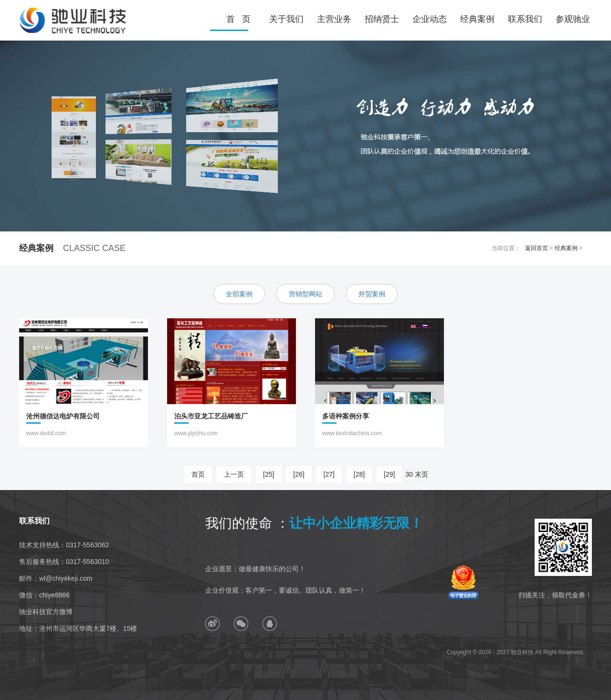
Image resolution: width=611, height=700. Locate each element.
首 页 (238, 19)
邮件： (56, 578)
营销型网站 (305, 294)
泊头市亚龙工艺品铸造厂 (211, 415)
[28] (359, 474)
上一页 (234, 474)
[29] (389, 474)
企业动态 (430, 19)
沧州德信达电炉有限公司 (63, 415)
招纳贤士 (382, 19)
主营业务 (334, 19)
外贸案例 (372, 294)
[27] (329, 474)
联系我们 (525, 19)
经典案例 (477, 19)
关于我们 (286, 19)
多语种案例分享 (346, 415)
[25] (269, 474)
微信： (44, 595)
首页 (198, 474)
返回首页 (537, 248)
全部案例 (239, 294)
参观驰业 (573, 19)
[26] (299, 474)
